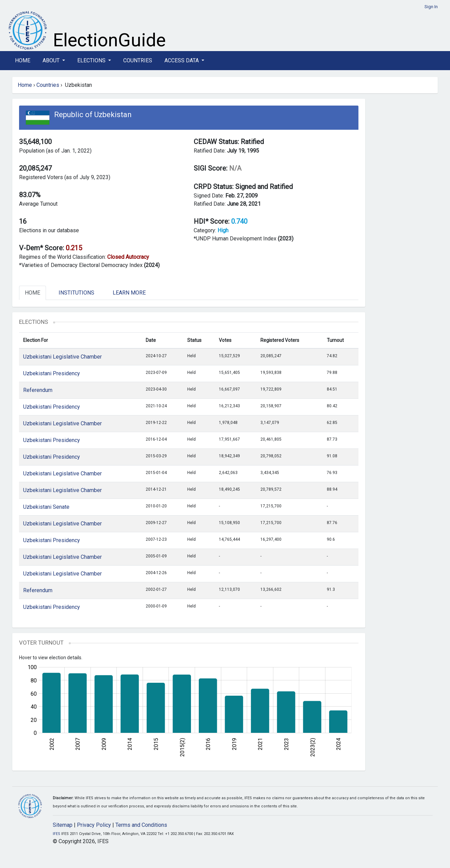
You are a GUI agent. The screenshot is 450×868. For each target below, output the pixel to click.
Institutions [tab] (76, 293)
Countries (138, 60)
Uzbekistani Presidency (52, 373)
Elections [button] (92, 60)
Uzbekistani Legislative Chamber (62, 357)
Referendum (38, 390)
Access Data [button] (182, 60)
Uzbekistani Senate (46, 507)
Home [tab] (33, 293)
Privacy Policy (94, 825)
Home (23, 60)
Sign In (431, 7)
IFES (57, 834)
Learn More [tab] (129, 293)
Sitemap (63, 825)
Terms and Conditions (141, 825)
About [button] (52, 60)
